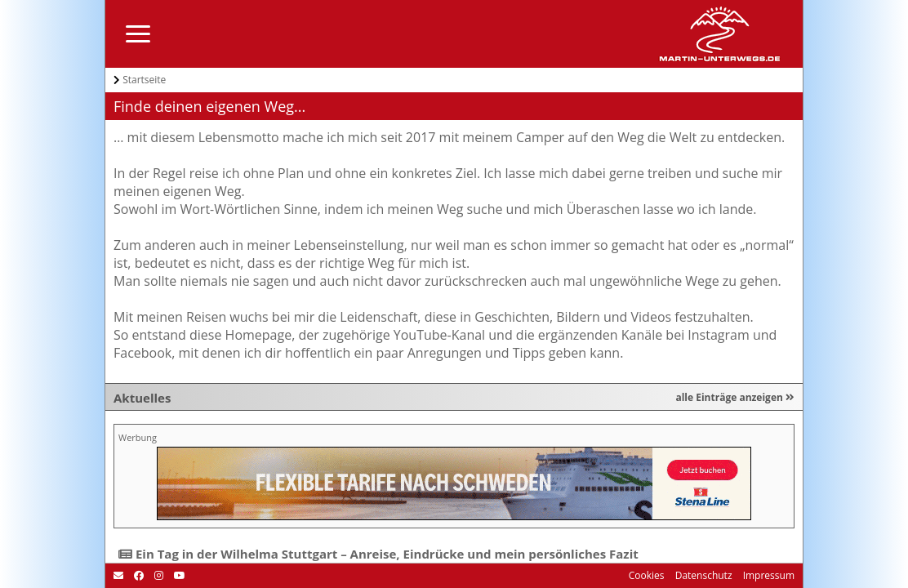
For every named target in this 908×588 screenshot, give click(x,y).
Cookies (647, 575)
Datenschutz (703, 575)
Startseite (144, 80)
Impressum (768, 575)
